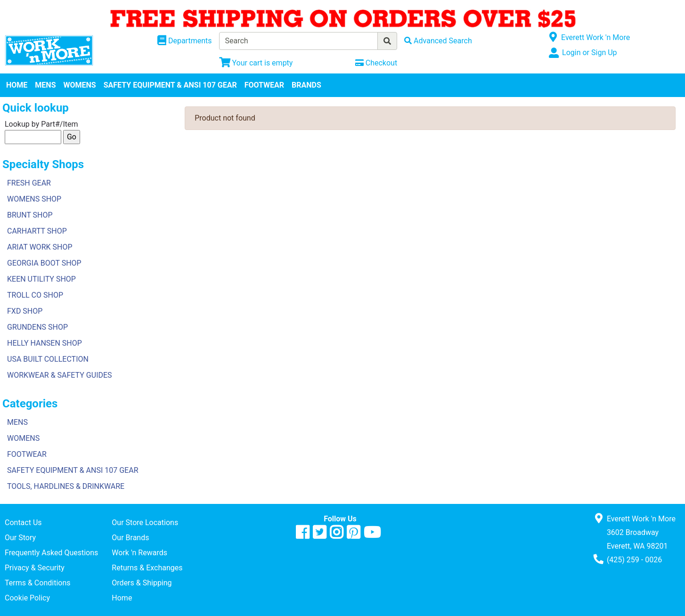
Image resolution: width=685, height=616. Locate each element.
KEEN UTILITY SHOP (41, 279)
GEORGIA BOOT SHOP (44, 263)
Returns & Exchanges (147, 568)
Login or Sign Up (589, 53)
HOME (17, 85)
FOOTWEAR (264, 85)
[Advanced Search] (438, 41)
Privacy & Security (35, 568)
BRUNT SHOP (30, 215)
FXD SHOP (25, 311)
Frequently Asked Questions (51, 553)
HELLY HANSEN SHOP (45, 343)
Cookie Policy (27, 598)
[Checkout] (376, 63)
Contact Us (23, 523)
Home (122, 598)
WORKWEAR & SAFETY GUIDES (60, 375)
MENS (45, 85)
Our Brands (130, 538)
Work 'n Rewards (139, 553)
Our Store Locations (145, 523)
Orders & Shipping (142, 583)
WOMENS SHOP (34, 199)
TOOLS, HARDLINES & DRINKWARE (66, 486)
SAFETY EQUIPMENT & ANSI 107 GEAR (170, 85)
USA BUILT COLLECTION (48, 359)
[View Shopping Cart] (256, 63)
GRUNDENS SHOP (37, 327)
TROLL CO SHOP (35, 295)
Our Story (20, 538)
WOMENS (80, 85)
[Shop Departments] (185, 41)
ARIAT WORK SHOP (40, 247)
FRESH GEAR (29, 183)
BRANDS (306, 85)
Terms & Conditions (38, 583)
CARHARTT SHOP (37, 231)
